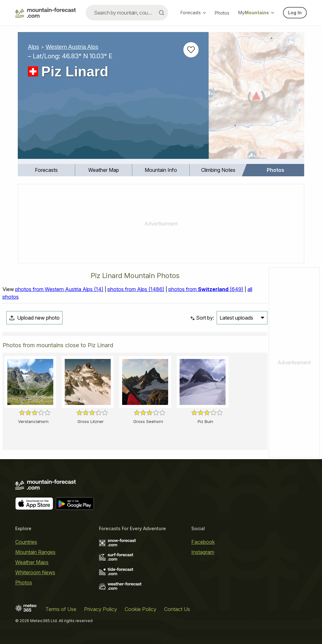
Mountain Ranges (35, 552)
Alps (33, 47)
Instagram (203, 552)
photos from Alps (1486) (136, 289)
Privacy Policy (101, 609)
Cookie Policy (141, 609)
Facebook (203, 542)
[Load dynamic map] (256, 98)
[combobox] (127, 13)
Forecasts (193, 13)
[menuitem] (46, 170)
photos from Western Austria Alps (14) (59, 289)
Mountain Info (161, 170)
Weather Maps (32, 562)
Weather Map (104, 170)
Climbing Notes (218, 170)
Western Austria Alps (72, 47)
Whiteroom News (35, 572)
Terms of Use (61, 609)
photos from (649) (206, 289)
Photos (222, 13)
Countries (26, 542)
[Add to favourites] (191, 50)
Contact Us (177, 609)
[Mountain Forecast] (46, 13)
